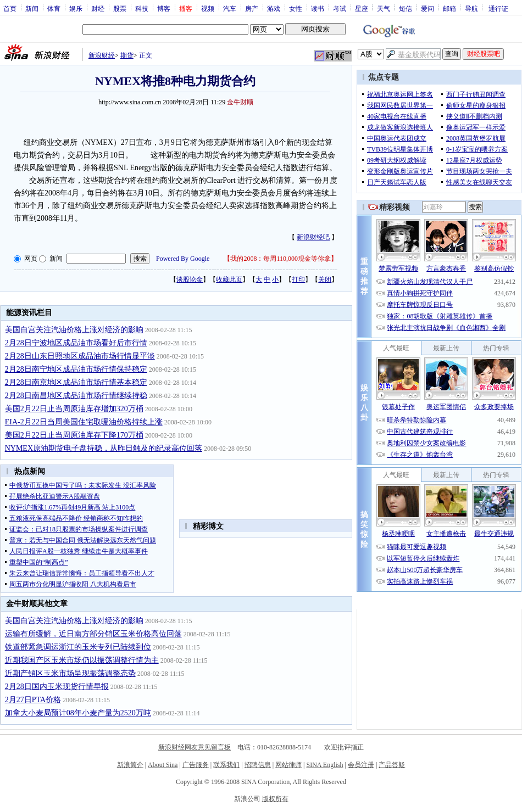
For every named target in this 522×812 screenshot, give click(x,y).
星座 (362, 8)
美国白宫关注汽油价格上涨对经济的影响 (74, 330)
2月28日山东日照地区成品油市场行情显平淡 (80, 356)
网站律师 (288, 765)
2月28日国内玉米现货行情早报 (57, 687)
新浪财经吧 (313, 237)
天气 (384, 8)
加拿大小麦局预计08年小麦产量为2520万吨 (78, 713)
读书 (318, 8)
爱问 (427, 8)
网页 (31, 259)
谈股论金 (190, 279)
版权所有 (275, 799)
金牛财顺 (240, 102)
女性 (296, 8)
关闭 (325, 279)
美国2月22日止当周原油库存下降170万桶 (74, 435)
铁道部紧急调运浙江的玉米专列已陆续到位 (78, 647)
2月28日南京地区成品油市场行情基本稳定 (76, 382)
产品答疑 (392, 765)
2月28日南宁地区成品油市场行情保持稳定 (76, 369)
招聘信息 (258, 765)
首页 (10, 8)
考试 (340, 8)
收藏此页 (229, 279)
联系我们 (226, 765)
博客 (164, 8)
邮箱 (449, 8)
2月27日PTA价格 (33, 700)
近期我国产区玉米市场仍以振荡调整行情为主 (82, 660)
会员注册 (361, 765)
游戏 (274, 8)
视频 (208, 8)
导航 (471, 8)
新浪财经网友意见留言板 (195, 747)
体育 (54, 8)
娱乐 (76, 8)
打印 (298, 279)
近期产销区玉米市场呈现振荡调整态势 (70, 673)
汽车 (230, 8)
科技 (142, 8)
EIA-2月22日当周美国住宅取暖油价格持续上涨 (84, 422)
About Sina (163, 765)
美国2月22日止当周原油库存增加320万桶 (74, 409)
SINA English (324, 765)
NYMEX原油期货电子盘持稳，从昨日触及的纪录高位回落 (104, 448)
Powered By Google (183, 259)
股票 (120, 8)
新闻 (32, 8)
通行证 (498, 8)
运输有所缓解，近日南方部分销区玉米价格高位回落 (93, 634)
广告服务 (196, 765)
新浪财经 (102, 55)
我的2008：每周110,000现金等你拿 (281, 259)
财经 (98, 8)
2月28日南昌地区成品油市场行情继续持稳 (76, 396)
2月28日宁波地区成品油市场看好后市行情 (76, 343)
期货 (127, 55)
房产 (252, 8)
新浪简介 (130, 765)
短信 (406, 8)
